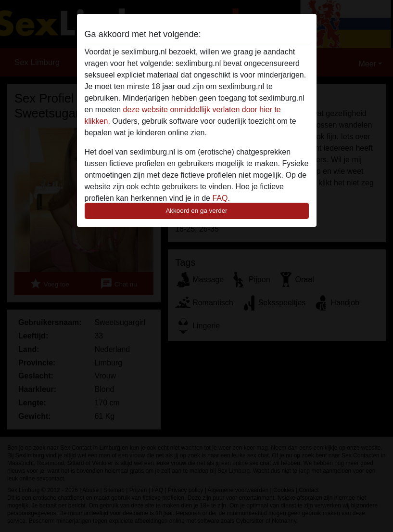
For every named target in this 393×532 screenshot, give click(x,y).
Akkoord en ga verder (196, 211)
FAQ (220, 198)
